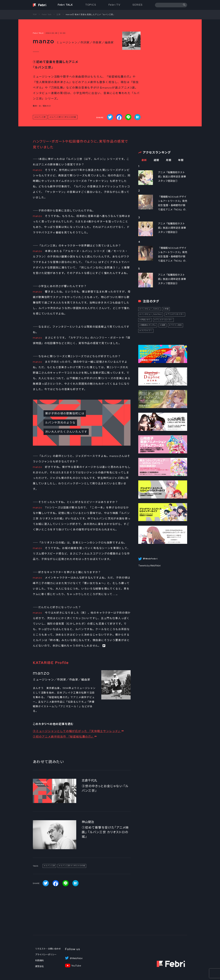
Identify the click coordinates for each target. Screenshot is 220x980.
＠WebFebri (76, 958)
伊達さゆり (146, 320)
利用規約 (39, 960)
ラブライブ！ (147, 331)
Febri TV (114, 5)
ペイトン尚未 (176, 325)
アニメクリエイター (176, 314)
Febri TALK (65, 5)
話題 (163, 325)
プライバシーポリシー (46, 955)
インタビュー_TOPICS (150, 309)
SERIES (138, 5)
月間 (169, 160)
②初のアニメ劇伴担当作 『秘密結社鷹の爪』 (64, 737)
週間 (156, 160)
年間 (181, 160)
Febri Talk (47, 14)
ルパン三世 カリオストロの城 (64, 117)
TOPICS (91, 5)
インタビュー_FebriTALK (151, 314)
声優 (167, 309)
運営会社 (39, 966)
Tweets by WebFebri (149, 566)
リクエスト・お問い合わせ (48, 949)
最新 (144, 160)
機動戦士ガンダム (148, 325)
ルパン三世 (41, 117)
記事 (59, 14)
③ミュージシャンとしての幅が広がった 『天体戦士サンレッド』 (77, 731)
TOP (35, 14)
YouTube (76, 966)
